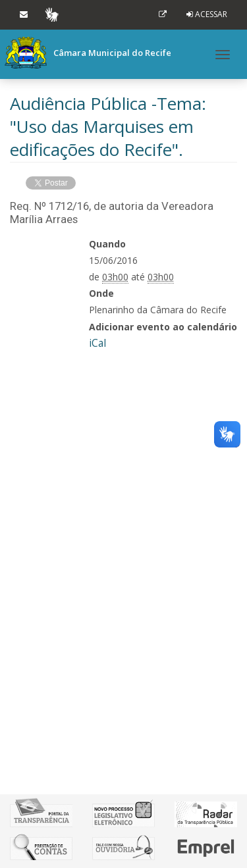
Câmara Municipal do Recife (88, 53)
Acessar (211, 14)
